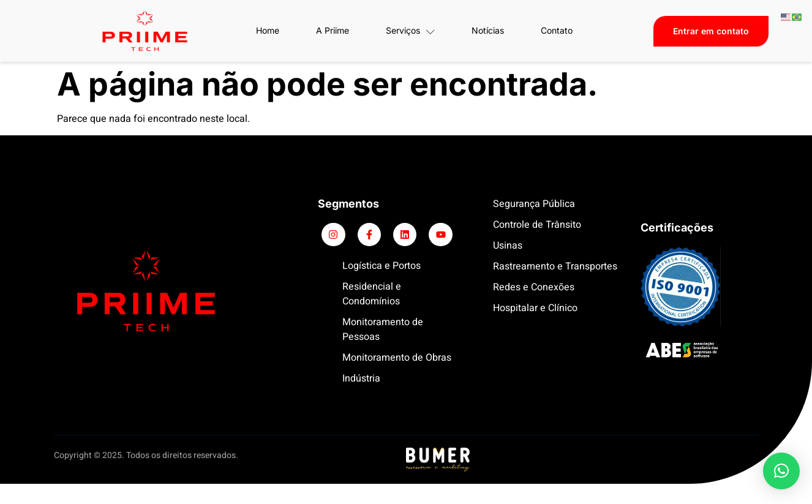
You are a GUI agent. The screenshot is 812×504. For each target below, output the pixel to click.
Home (268, 30)
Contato (557, 30)
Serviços (410, 31)
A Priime (333, 30)
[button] (781, 471)
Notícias (488, 30)
